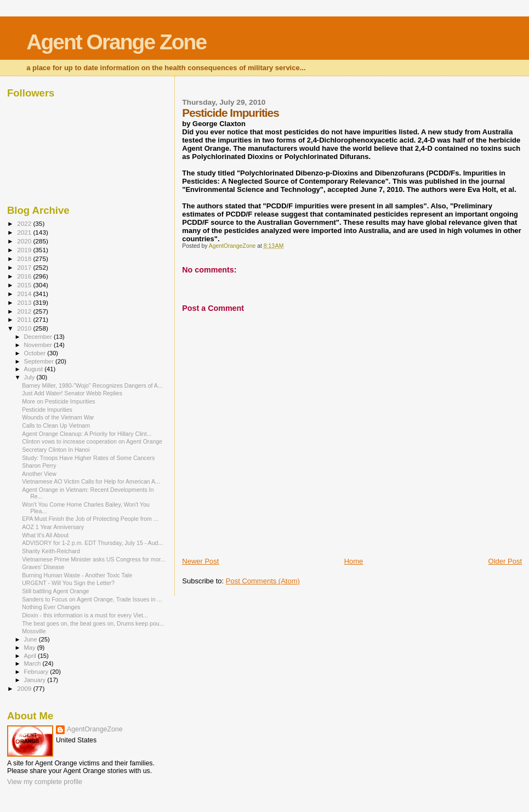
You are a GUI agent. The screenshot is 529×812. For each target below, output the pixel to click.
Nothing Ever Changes (51, 607)
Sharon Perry (39, 465)
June (32, 639)
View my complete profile (45, 782)
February (37, 672)
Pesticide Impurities (47, 410)
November (39, 345)
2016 (25, 276)
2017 (25, 267)
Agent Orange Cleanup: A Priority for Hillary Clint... (87, 434)
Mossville (34, 631)
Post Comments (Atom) (263, 581)
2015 (25, 285)
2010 (25, 328)
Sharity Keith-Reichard (51, 551)
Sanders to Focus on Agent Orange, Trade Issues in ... (92, 599)
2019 (25, 250)
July (30, 377)
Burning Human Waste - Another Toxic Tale (77, 575)
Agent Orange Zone (116, 42)
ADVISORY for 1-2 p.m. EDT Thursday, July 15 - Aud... (92, 543)
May (31, 648)
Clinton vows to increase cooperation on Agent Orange (92, 441)
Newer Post (200, 561)
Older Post (505, 561)
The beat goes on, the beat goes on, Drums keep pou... (93, 623)
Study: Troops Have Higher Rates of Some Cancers (88, 458)
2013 (25, 302)
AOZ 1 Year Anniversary (53, 527)
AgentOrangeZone (95, 729)
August (35, 369)
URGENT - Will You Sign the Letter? (68, 583)
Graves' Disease (43, 567)
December (39, 337)
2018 (25, 259)
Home (354, 561)
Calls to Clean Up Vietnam (56, 425)
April (31, 656)
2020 (25, 241)
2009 (25, 688)
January (36, 680)
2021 (25, 232)
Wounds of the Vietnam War (58, 417)
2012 (25, 311)
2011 (25, 319)
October (36, 353)
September (40, 361)
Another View (39, 474)
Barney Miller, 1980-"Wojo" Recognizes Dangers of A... (92, 385)
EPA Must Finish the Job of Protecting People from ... (90, 519)
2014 (25, 294)
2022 (25, 223)
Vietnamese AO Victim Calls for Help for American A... (91, 481)
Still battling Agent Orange (55, 591)
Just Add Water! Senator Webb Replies (72, 393)
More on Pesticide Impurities (58, 401)
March (33, 663)
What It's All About (45, 535)
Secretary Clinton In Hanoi (56, 450)
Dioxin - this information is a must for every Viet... (85, 615)
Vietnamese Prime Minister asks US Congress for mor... (93, 559)
